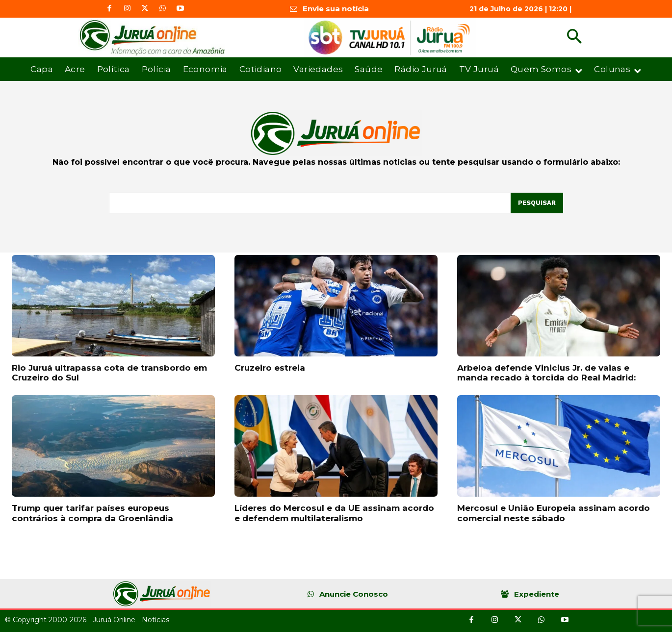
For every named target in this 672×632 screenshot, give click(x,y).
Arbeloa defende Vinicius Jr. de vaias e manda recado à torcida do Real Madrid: (546, 373)
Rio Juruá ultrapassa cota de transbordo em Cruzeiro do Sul (109, 373)
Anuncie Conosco (354, 594)
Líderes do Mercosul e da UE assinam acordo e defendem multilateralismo (334, 513)
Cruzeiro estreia (270, 368)
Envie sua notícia (336, 9)
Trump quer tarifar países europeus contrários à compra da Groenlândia (92, 513)
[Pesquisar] (537, 203)
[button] (574, 38)
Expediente (537, 594)
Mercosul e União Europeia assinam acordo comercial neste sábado (554, 513)
